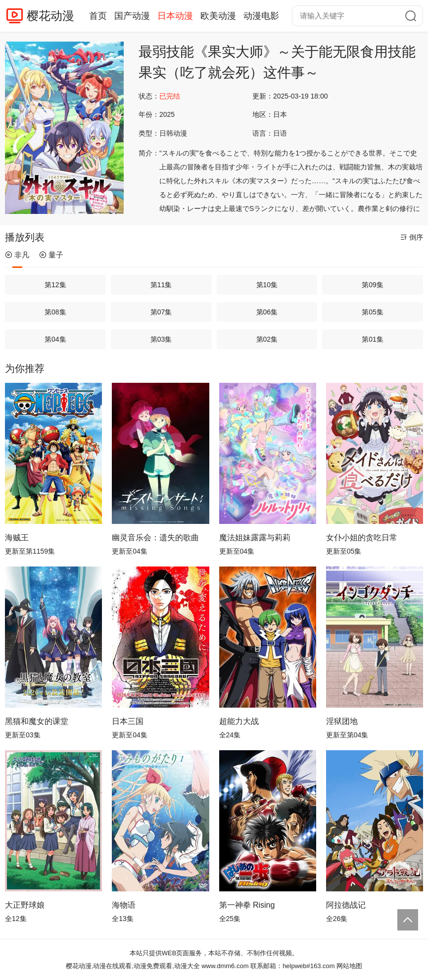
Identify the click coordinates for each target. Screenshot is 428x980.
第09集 (373, 285)
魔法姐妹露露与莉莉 (255, 538)
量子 (51, 255)
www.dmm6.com (225, 966)
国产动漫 (132, 16)
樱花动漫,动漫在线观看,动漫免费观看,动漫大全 (133, 966)
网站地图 (349, 966)
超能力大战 (239, 721)
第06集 (267, 312)
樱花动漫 (50, 16)
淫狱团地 (342, 721)
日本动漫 (175, 16)
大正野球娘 (25, 905)
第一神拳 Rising (247, 905)
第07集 (161, 312)
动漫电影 (261, 16)
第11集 (161, 285)
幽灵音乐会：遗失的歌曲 (155, 538)
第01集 (373, 339)
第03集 (161, 339)
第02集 (267, 339)
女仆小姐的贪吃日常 (362, 538)
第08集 (55, 312)
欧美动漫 (218, 16)
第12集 (55, 285)
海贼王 (17, 538)
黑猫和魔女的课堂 (37, 721)
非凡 (17, 255)
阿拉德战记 (346, 905)
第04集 (55, 339)
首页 (98, 16)
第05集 (373, 312)
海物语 (124, 905)
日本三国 (128, 721)
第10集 (267, 285)
